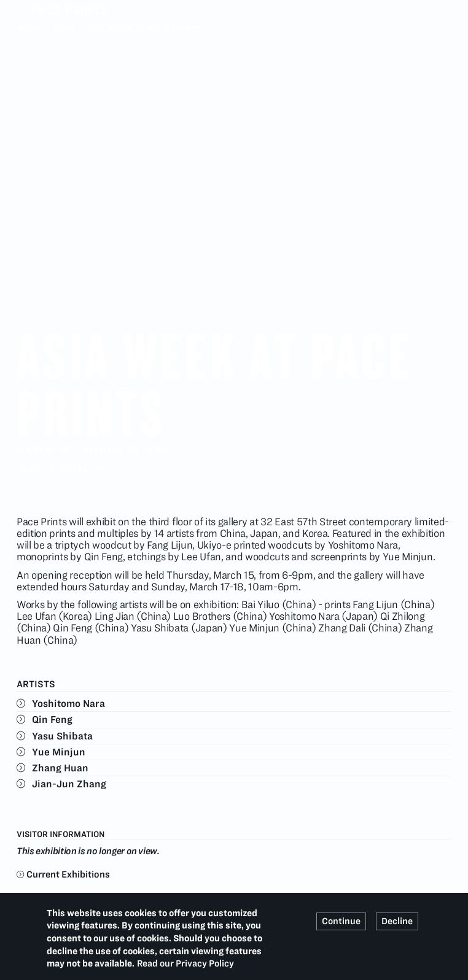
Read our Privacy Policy (185, 963)
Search (444, 10)
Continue (341, 921)
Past (64, 29)
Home (29, 29)
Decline (397, 921)
